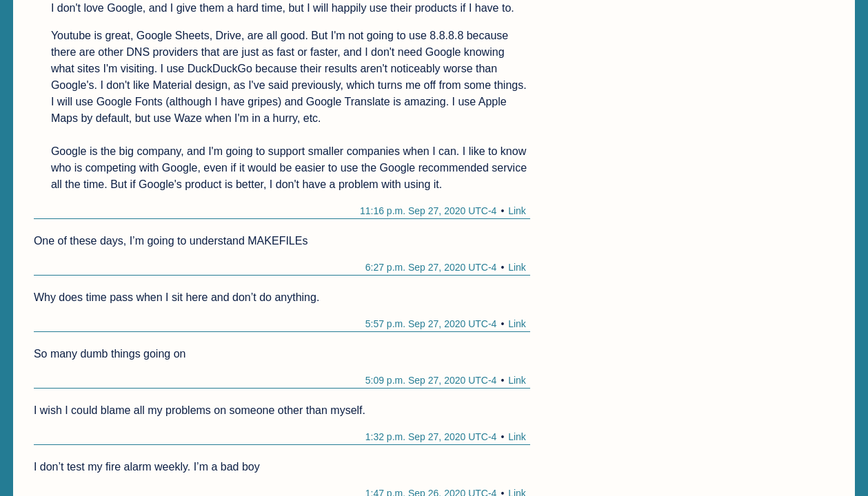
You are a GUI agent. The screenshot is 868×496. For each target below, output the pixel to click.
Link (517, 211)
